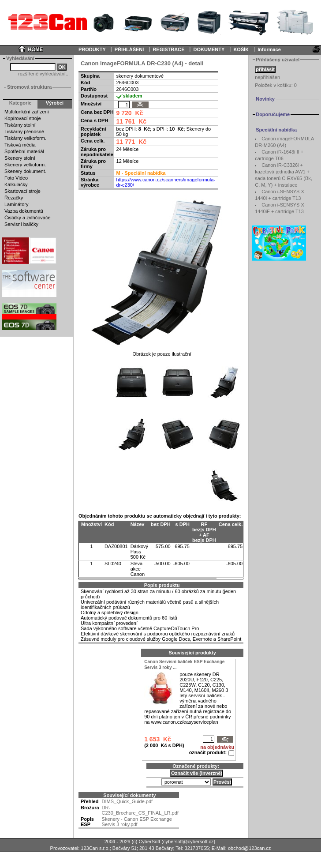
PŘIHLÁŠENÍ (129, 49)
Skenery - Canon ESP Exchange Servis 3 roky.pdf (137, 822)
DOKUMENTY (209, 49)
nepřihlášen (267, 77)
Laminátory (16, 204)
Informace (269, 49)
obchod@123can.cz (249, 848)
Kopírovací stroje (23, 118)
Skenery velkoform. (25, 165)
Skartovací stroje (22, 191)
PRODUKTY (92, 49)
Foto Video (16, 178)
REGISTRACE (168, 49)
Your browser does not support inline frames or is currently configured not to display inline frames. (160, 22)
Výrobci (55, 103)
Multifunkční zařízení (27, 112)
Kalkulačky (16, 184)
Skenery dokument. (25, 171)
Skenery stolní (20, 158)
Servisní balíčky (21, 224)
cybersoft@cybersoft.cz (188, 842)
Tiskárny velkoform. (25, 138)
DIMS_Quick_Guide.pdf (127, 801)
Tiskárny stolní (20, 125)
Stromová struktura (29, 87)
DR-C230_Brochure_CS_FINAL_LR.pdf (140, 810)
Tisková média (20, 145)
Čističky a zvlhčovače (28, 218)
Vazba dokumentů (24, 211)
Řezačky (14, 198)
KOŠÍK (241, 49)
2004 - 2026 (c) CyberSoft (133, 842)
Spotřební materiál (24, 151)
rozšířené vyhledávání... (44, 74)
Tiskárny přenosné (24, 132)
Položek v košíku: (276, 85)
